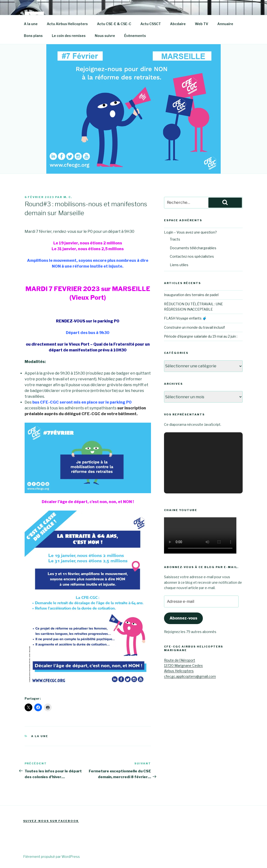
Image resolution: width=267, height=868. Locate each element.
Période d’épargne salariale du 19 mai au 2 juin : (201, 336)
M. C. (68, 197)
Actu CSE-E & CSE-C (114, 24)
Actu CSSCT (151, 24)
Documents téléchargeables (193, 248)
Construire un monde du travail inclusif (194, 327)
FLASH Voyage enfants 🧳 (185, 318)
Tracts (175, 239)
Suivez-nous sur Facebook (51, 821)
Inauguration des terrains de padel (191, 295)
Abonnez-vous (183, 618)
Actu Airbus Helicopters (67, 24)
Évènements (135, 36)
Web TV (202, 24)
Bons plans (33, 36)
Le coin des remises (69, 36)
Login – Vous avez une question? (190, 232)
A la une (31, 24)
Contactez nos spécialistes (192, 256)
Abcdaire (178, 24)
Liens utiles (179, 265)
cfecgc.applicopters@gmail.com (190, 676)
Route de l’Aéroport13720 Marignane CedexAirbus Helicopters (183, 666)
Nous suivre (105, 36)
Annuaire (225, 24)
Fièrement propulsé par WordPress (51, 857)
